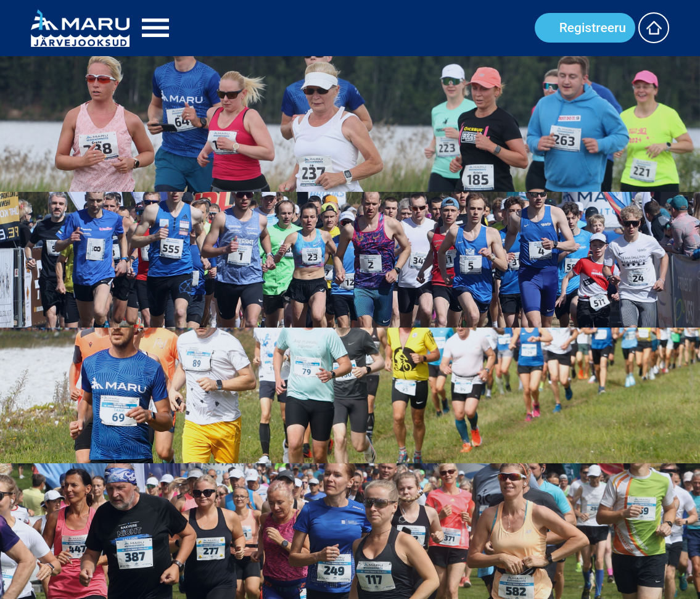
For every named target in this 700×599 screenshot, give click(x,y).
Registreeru (593, 28)
